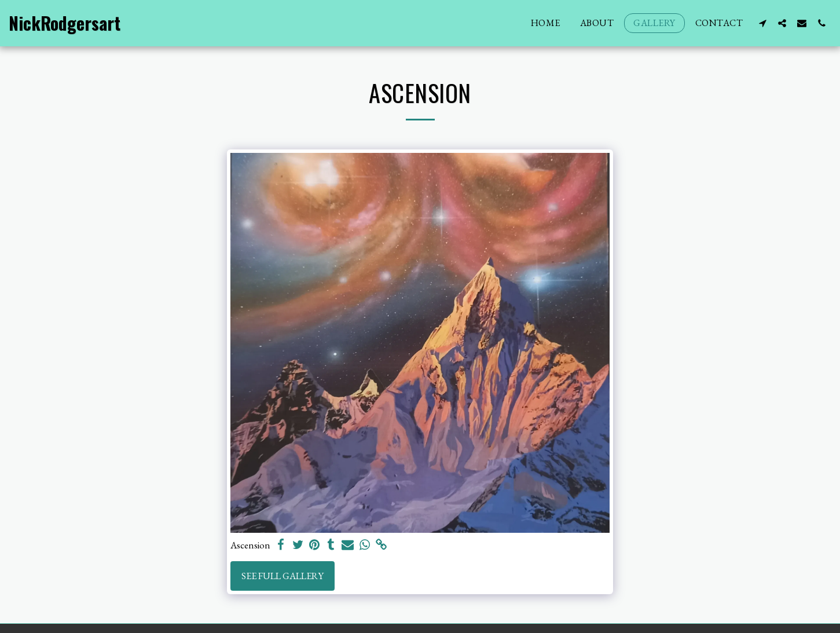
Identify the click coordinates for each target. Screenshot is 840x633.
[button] (762, 23)
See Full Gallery (283, 576)
